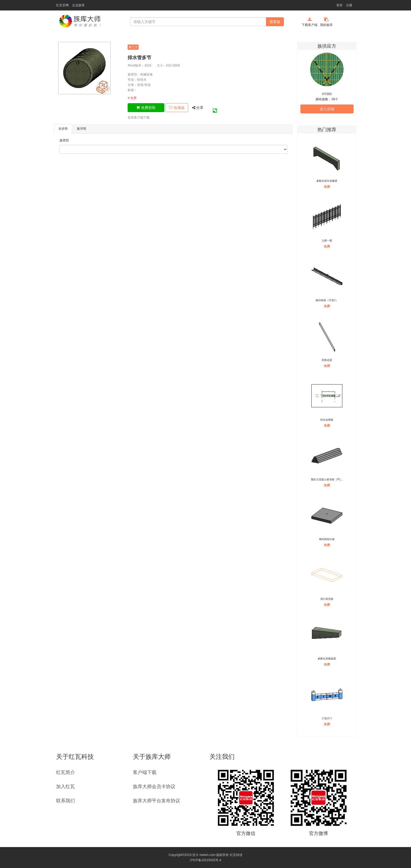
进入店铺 (327, 109)
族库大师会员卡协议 (154, 787)
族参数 (63, 129)
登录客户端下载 (139, 118)
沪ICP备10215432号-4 (206, 860)
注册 (349, 5)
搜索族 (275, 22)
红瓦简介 (66, 772)
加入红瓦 (66, 787)
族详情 (82, 129)
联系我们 (66, 801)
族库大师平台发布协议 (156, 801)
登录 (339, 5)
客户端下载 (145, 772)
